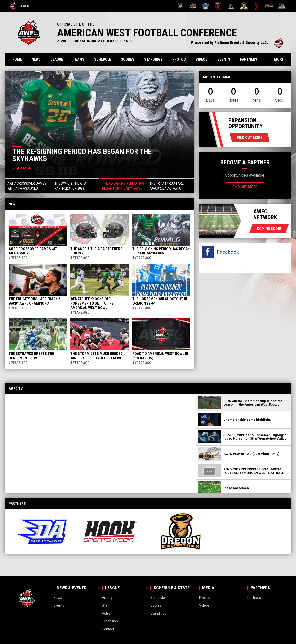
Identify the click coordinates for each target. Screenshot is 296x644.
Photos (179, 59)
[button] (28, 186)
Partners (249, 59)
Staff (106, 605)
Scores (128, 59)
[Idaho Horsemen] (206, 6)
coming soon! (269, 229)
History (107, 598)
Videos (202, 59)
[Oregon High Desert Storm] (244, 6)
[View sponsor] (42, 531)
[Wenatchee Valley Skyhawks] (282, 6)
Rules (106, 613)
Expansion (110, 621)
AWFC (20, 6)
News (36, 59)
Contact (108, 629)
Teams (79, 59)
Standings (153, 59)
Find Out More (250, 138)
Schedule (103, 59)
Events (224, 59)
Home (17, 59)
